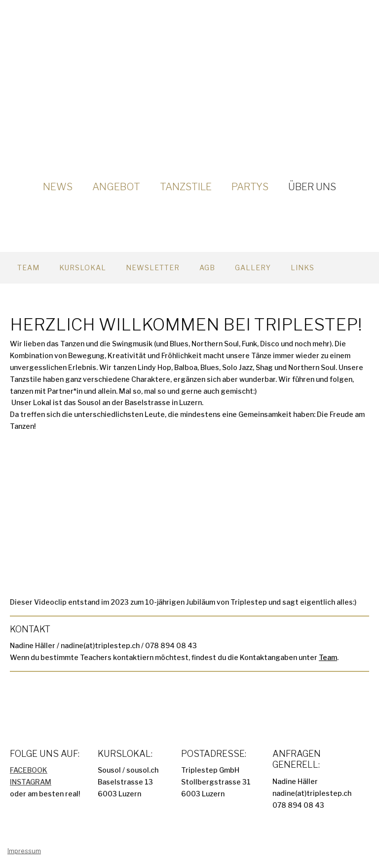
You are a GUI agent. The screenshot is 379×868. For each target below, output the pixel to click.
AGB (207, 268)
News (58, 187)
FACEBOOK (29, 770)
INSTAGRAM (31, 782)
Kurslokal (83, 268)
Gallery (253, 268)
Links (303, 268)
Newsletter (153, 268)
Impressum (24, 851)
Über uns (312, 187)
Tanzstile (186, 187)
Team (28, 268)
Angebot (116, 187)
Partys (250, 187)
